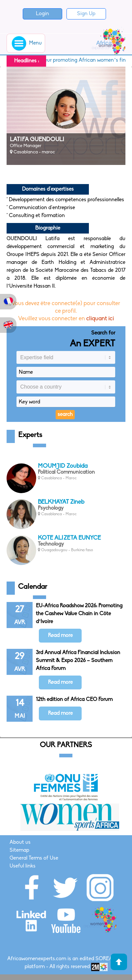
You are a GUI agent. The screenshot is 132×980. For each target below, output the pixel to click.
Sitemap (19, 850)
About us (20, 842)
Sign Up (86, 14)
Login (42, 14)
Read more (60, 636)
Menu (26, 43)
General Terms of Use (34, 858)
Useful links (23, 866)
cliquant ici (100, 319)
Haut (119, 962)
